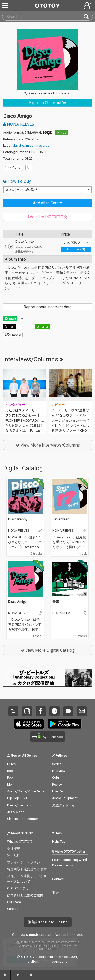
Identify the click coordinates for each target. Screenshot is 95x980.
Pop (10, 778)
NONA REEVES (19, 124)
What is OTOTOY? (20, 842)
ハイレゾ (13, 167)
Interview (59, 771)
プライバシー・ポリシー (25, 862)
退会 (55, 893)
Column (58, 778)
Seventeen (61, 519)
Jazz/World (16, 812)
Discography (18, 519)
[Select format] (48, 190)
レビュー (58, 405)
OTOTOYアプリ (18, 888)
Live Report (60, 791)
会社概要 (14, 849)
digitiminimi (41, 961)
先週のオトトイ (64, 805)
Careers (13, 909)
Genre (15, 756)
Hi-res (62, 132)
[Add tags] (29, 168)
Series (57, 764)
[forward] (31, 975)
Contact (58, 879)
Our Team (14, 902)
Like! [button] (44, 327)
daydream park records (31, 145)
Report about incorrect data (48, 307)
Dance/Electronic (20, 805)
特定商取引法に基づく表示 (27, 869)
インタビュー (15, 405)
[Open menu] (88, 6)
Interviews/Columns (33, 359)
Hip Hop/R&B (17, 798)
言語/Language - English (48, 922)
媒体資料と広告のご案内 (25, 895)
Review (57, 784)
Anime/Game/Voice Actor (26, 791)
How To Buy (17, 181)
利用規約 (14, 855)
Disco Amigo (17, 602)
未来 (56, 602)
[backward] (5, 975)
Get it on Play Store (65, 724)
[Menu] (5, 6)
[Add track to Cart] (76, 249)
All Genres (30, 756)
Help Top (59, 842)
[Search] (88, 17)
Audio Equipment (65, 798)
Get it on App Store (29, 724)
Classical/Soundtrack (23, 819)
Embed (13, 335)
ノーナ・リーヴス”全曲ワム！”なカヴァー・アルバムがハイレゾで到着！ (70, 415)
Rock (11, 771)
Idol (10, 784)
